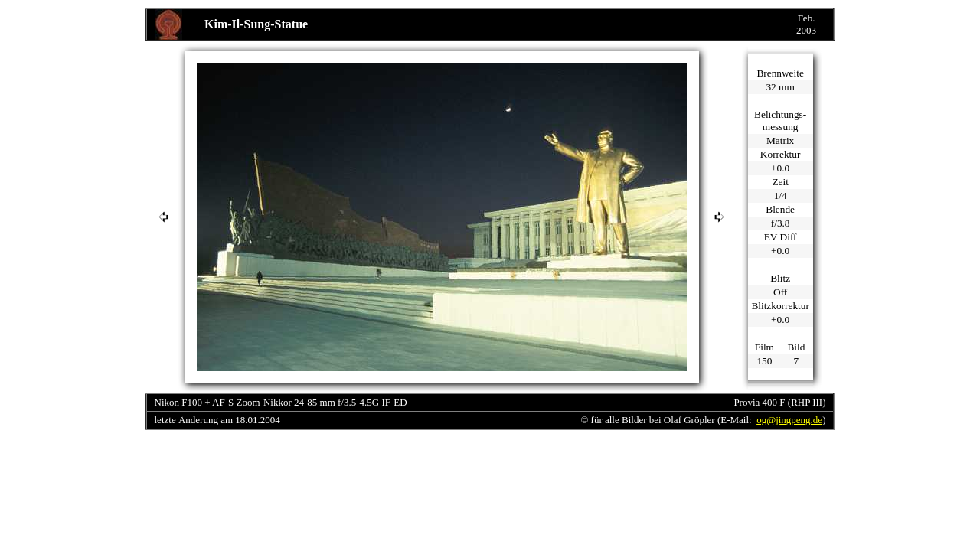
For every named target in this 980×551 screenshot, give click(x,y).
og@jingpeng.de (789, 420)
